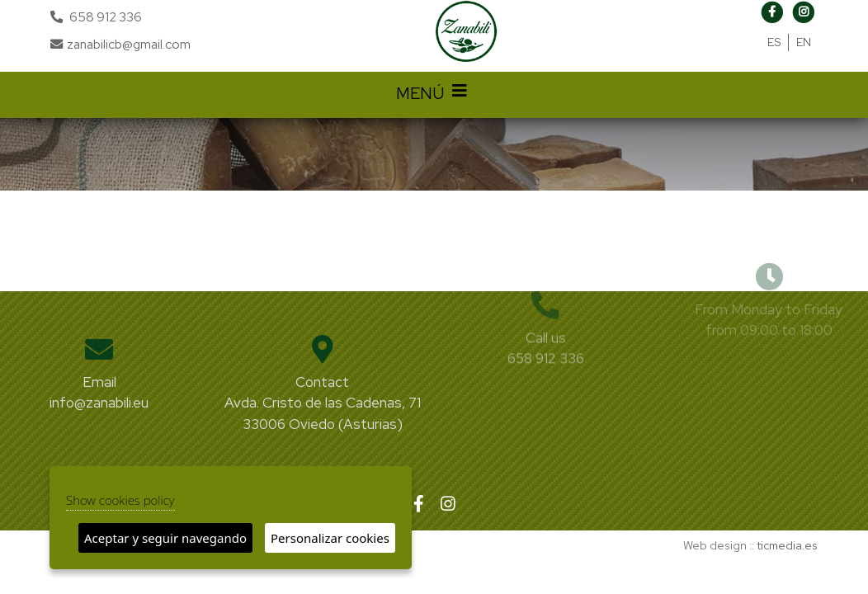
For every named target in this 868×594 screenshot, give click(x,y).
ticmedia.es (787, 545)
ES (774, 42)
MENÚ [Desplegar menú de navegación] (434, 95)
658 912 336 (106, 17)
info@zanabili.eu (99, 403)
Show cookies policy (120, 500)
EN (804, 42)
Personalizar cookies (330, 538)
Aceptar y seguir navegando (165, 538)
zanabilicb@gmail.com (120, 44)
